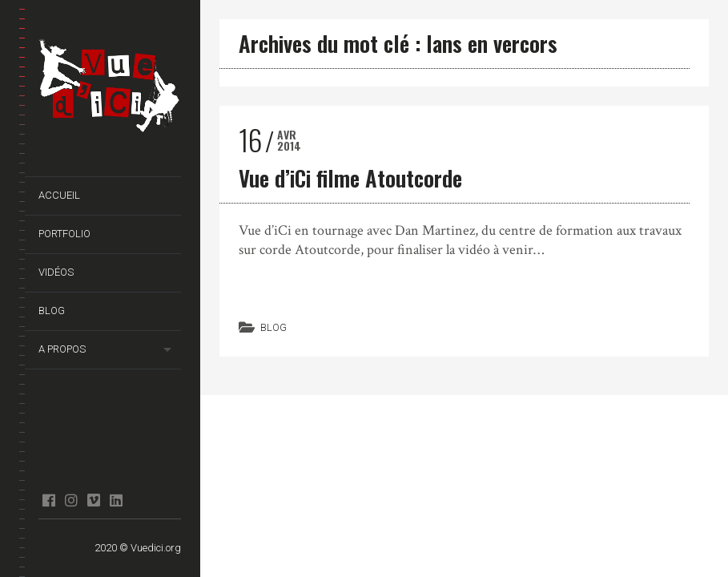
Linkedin (116, 500)
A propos (62, 349)
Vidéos (56, 272)
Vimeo (93, 500)
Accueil (59, 195)
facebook (48, 500)
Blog (52, 311)
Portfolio (64, 234)
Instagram (71, 500)
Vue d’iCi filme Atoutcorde (350, 178)
